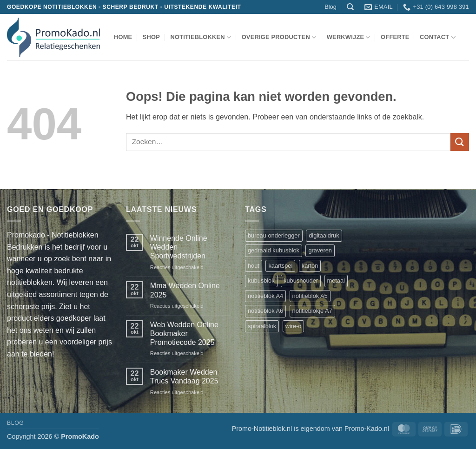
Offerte (395, 37)
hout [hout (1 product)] (254, 266)
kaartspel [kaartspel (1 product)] (280, 266)
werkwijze (349, 37)
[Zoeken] (350, 7)
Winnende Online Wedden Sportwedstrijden (179, 247)
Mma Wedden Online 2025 (185, 290)
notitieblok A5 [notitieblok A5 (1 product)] (310, 296)
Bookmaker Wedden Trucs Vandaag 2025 (184, 376)
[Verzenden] (460, 142)
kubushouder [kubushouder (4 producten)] (301, 281)
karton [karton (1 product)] (310, 266)
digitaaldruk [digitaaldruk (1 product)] (324, 235)
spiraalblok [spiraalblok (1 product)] (262, 326)
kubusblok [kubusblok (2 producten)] (261, 281)
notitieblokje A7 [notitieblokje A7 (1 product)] (312, 311)
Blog (331, 7)
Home (123, 37)
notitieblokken (201, 37)
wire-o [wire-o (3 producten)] (294, 326)
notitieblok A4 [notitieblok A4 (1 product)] (265, 296)
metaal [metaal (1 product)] (336, 281)
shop (151, 37)
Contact (438, 37)
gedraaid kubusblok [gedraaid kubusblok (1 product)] (274, 250)
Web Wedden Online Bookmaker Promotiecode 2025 (184, 333)
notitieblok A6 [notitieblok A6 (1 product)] (265, 311)
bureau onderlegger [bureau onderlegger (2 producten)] (274, 235)
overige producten (279, 37)
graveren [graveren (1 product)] (320, 250)
